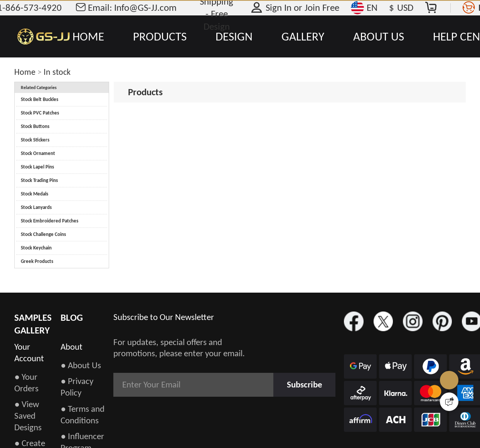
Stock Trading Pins (39, 180)
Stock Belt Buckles (40, 99)
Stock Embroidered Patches (50, 221)
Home (25, 72)
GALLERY (303, 36)
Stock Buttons (35, 126)
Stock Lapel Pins (37, 167)
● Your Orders (26, 382)
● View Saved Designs (28, 416)
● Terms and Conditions (83, 414)
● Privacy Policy (77, 387)
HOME (88, 36)
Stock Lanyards (36, 207)
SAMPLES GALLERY (33, 324)
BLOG (72, 317)
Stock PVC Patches (40, 113)
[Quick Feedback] (449, 402)
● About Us (81, 365)
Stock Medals (35, 194)
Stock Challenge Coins (43, 234)
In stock (57, 72)
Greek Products (37, 261)
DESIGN (234, 36)
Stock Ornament (38, 153)
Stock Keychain (36, 248)
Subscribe (305, 384)
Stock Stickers (35, 140)
